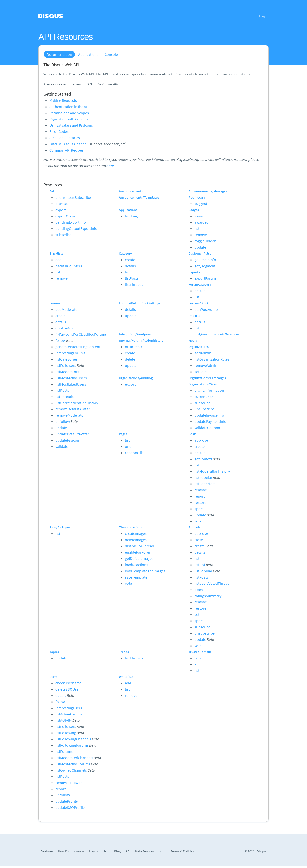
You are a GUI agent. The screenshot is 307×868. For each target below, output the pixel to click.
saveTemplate (136, 577)
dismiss (62, 204)
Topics (54, 652)
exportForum (205, 278)
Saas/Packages (60, 527)
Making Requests (63, 100)
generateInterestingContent (78, 347)
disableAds (64, 328)
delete (130, 359)
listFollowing (66, 733)
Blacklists (56, 253)
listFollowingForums (72, 745)
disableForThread (139, 546)
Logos (94, 851)
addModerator (67, 309)
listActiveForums (69, 714)
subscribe (63, 235)
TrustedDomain (200, 652)
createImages (136, 533)
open (199, 590)
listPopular (203, 477)
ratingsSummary (208, 596)
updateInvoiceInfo (209, 415)
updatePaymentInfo (210, 421)
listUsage (132, 216)
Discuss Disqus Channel (68, 144)
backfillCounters (69, 266)
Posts (192, 434)
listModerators (67, 372)
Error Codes (59, 131)
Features (47, 851)
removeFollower (69, 783)
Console (111, 54)
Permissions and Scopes (69, 113)
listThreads (134, 284)
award (200, 216)
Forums (55, 303)
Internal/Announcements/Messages (214, 334)
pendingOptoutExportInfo (76, 228)
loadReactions (136, 565)
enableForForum (139, 552)
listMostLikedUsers (71, 384)
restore (200, 502)
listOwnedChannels (71, 770)
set (197, 614)
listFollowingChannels (73, 739)
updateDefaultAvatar (72, 434)
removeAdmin (206, 365)
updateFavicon (67, 440)
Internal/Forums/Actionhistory (141, 340)
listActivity (64, 720)
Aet (52, 191)
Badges (194, 210)
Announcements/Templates (139, 197)
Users (53, 677)
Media (193, 340)
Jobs (162, 851)
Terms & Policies (182, 851)
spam (199, 509)
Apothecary (197, 197)
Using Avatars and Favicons (71, 125)
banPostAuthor (207, 309)
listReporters (205, 484)
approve (201, 440)
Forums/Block (199, 303)
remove (201, 235)
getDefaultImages (139, 558)
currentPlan (204, 397)
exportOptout (66, 216)
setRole (201, 372)
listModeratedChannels (74, 758)
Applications (88, 54)
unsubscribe (205, 409)
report (200, 496)
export (61, 210)
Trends (124, 652)
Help (106, 851)
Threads (194, 527)
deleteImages (136, 540)
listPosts (132, 278)
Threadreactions (131, 527)
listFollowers (66, 365)
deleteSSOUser (68, 689)
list (197, 228)
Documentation (59, 54)
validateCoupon (207, 428)
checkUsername (68, 683)
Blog (117, 851)
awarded (202, 222)
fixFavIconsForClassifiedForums (81, 334)
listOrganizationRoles (212, 359)
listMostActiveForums (73, 764)
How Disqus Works (71, 851)
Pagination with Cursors (69, 119)
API (128, 851)
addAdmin (203, 353)
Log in (264, 16)
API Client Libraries (65, 138)
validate (62, 446)
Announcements (131, 191)
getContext (203, 459)
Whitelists (126, 677)
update (200, 247)
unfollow (63, 421)
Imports (194, 316)
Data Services (145, 851)
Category (125, 253)
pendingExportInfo (71, 222)
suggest (201, 204)
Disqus (261, 851)
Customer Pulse (200, 253)
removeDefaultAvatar (73, 409)
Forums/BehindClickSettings (140, 303)
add (59, 260)
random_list (135, 453)
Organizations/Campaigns (207, 378)
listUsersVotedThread (212, 583)
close (199, 540)
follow (60, 340)
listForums (64, 751)
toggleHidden (205, 241)
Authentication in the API (69, 107)
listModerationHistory (212, 471)
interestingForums (70, 353)
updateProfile (67, 801)
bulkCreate (134, 347)
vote (198, 521)
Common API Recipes (66, 150)
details (130, 266)
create (130, 260)
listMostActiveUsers (71, 378)
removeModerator (70, 415)
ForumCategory (200, 284)
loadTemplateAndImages (145, 571)
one (128, 446)
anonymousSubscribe (73, 197)
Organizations (199, 347)
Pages (123, 434)
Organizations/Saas (203, 384)
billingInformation (209, 390)
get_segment (205, 266)
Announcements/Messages (208, 191)
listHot (200, 565)
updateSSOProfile (70, 807)
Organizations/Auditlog (136, 378)
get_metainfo (205, 260)
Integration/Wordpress (135, 334)
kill (197, 664)
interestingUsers (69, 708)
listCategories (66, 359)
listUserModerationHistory (77, 403)
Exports (194, 272)
